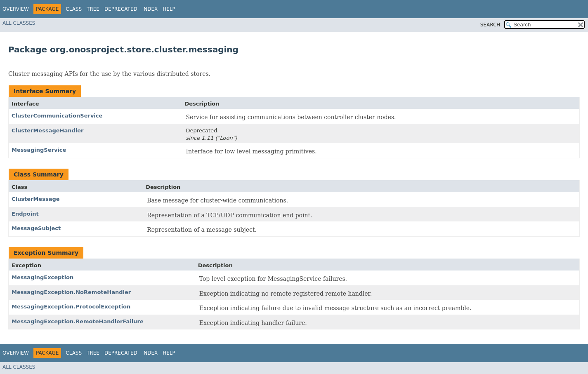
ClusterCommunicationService (57, 116)
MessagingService (39, 150)
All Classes (19, 23)
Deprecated (121, 9)
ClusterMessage (36, 199)
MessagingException (43, 277)
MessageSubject (36, 228)
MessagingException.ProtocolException (71, 307)
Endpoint (25, 214)
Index (150, 9)
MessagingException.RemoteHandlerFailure (78, 321)
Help (169, 9)
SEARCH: (491, 25)
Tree (93, 9)
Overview (16, 9)
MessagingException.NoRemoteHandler (71, 292)
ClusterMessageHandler (47, 131)
